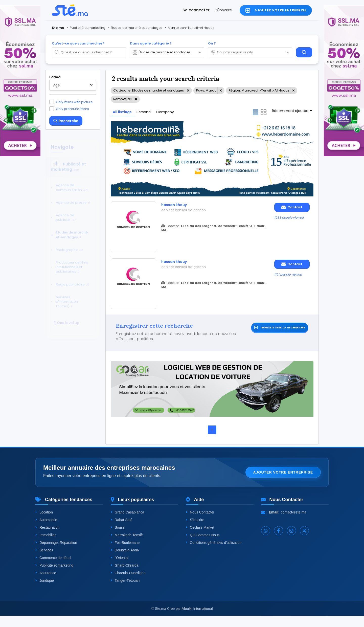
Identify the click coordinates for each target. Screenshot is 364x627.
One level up (67, 319)
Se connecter (196, 10)
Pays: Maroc (206, 90)
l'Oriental (120, 569)
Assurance (46, 584)
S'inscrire (224, 10)
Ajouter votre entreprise (283, 483)
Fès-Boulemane (125, 554)
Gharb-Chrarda (125, 576)
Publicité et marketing (54, 576)
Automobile (46, 531)
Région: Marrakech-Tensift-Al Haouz (259, 90)
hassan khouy (177, 205)
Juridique (45, 592)
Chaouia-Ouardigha (128, 584)
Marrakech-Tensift (127, 546)
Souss (118, 539)
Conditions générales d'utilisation (214, 554)
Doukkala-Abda (125, 561)
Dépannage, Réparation (56, 554)
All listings (122, 112)
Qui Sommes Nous (203, 546)
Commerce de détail (53, 569)
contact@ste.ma (294, 523)
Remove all (122, 99)
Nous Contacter (200, 523)
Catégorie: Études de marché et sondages (149, 90)
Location (44, 523)
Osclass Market (200, 539)
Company (165, 112)
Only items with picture (74, 102)
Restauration (47, 539)
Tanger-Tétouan (125, 592)
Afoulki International (197, 620)
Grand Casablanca (128, 523)
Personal (144, 112)
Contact (292, 207)
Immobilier (46, 546)
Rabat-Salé (122, 531)
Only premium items (72, 109)
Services (44, 561)
